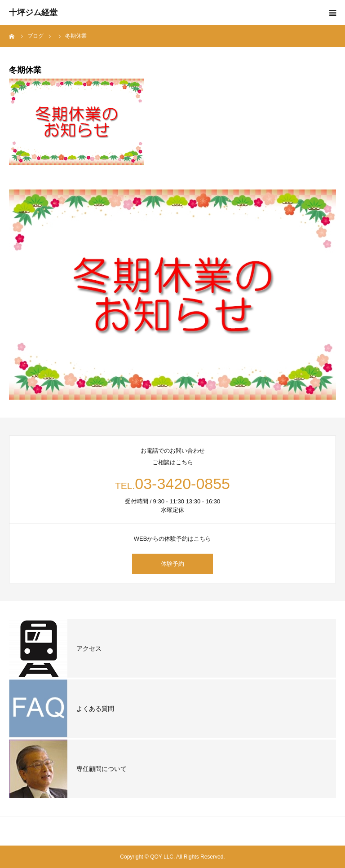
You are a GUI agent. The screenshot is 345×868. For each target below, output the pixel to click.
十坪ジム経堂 (33, 13)
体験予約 (172, 564)
